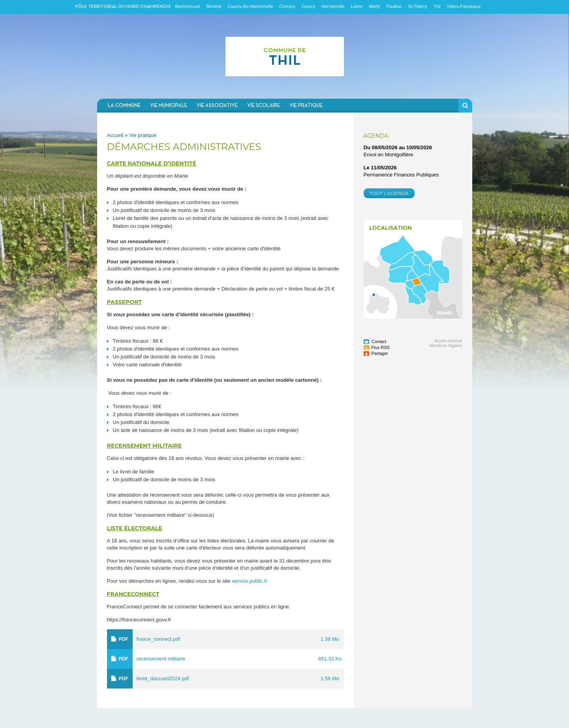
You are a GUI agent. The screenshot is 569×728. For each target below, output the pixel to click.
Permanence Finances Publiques (401, 175)
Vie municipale (169, 106)
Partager (380, 353)
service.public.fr (250, 581)
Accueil (115, 135)
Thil (437, 6)
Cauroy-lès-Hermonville (250, 6)
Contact (379, 341)
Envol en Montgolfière (389, 155)
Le (380, 168)
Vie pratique (306, 106)
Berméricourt (188, 6)
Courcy (309, 6)
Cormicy (287, 6)
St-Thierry (417, 6)
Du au (398, 147)
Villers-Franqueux (464, 6)
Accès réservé (449, 341)
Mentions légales (446, 345)
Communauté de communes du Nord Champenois (285, 56)
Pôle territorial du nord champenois (123, 7)
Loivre (357, 6)
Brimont (214, 6)
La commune (124, 106)
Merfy (375, 6)
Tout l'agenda (389, 193)
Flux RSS (381, 347)
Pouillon (394, 6)
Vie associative (217, 106)
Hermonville (333, 6)
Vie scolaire (264, 106)
